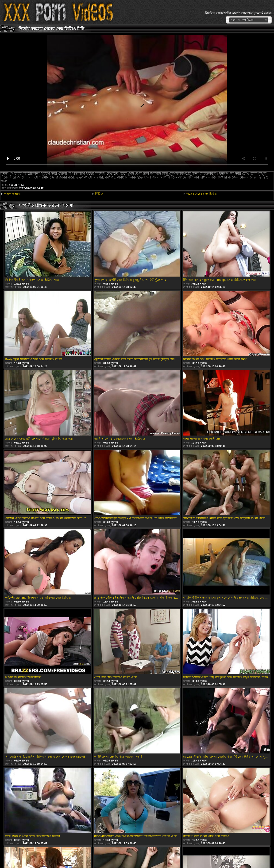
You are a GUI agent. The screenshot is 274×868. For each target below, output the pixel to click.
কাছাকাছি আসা (12, 194)
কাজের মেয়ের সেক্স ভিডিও (201, 194)
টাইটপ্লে (99, 194)
